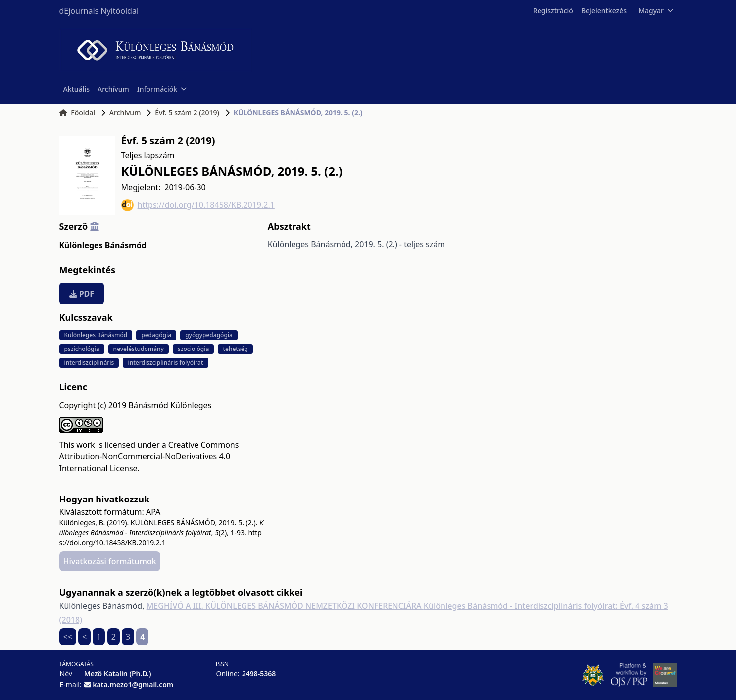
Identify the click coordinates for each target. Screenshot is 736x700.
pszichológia (82, 349)
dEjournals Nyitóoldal (99, 11)
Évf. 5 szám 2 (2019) (187, 113)
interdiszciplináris (89, 363)
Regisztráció (553, 11)
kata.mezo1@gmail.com (133, 684)
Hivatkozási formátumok (110, 561)
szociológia (193, 349)
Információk (162, 89)
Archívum (113, 89)
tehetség (235, 349)
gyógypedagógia (209, 335)
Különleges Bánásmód (103, 245)
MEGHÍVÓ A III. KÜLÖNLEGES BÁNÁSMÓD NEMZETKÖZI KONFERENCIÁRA (285, 606)
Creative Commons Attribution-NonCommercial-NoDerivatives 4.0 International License (149, 456)
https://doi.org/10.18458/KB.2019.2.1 (198, 205)
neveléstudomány (139, 349)
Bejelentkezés (604, 11)
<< (68, 637)
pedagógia (156, 335)
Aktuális (77, 89)
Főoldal (77, 113)
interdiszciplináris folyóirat (165, 363)
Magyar (656, 11)
